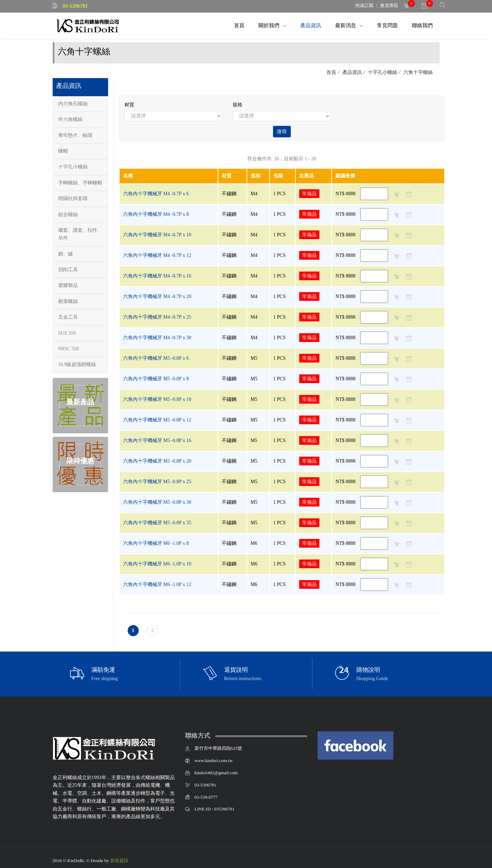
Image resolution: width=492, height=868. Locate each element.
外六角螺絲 (70, 119)
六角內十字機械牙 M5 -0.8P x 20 (157, 461)
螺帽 (63, 151)
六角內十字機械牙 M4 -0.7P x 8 (156, 214)
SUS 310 (67, 333)
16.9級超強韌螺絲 (77, 364)
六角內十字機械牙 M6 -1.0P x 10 (157, 564)
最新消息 (346, 25)
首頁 (239, 25)
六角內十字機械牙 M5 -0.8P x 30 (157, 502)
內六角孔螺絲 (73, 104)
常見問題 (387, 25)
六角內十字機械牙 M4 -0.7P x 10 (157, 235)
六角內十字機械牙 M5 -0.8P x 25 (157, 482)
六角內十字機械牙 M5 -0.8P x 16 (157, 440)
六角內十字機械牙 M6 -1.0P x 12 (157, 584)
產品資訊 (311, 25)
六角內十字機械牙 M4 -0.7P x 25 (157, 317)
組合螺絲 (68, 215)
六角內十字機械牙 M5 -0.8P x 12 (157, 420)
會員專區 (389, 5)
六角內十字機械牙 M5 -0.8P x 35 (157, 523)
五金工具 (68, 317)
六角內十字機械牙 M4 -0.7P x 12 (157, 255)
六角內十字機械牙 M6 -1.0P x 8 (156, 543)
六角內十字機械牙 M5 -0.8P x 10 (157, 399)
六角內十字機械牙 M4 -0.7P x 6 (156, 194)
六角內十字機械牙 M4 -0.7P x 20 (157, 296)
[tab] (80, 104)
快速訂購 (364, 5)
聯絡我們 (422, 25)
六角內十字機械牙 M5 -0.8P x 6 (156, 358)
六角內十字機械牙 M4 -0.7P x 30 (157, 338)
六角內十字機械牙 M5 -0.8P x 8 (156, 379)
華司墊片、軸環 (75, 135)
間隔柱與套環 (73, 199)
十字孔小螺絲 (382, 72)
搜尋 (282, 132)
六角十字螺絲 (417, 72)
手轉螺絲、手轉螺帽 (80, 183)
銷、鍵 (66, 254)
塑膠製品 (68, 285)
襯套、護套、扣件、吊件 (80, 234)
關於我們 (270, 25)
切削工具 (68, 270)
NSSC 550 (69, 349)
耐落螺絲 (68, 301)
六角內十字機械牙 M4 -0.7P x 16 (157, 276)
